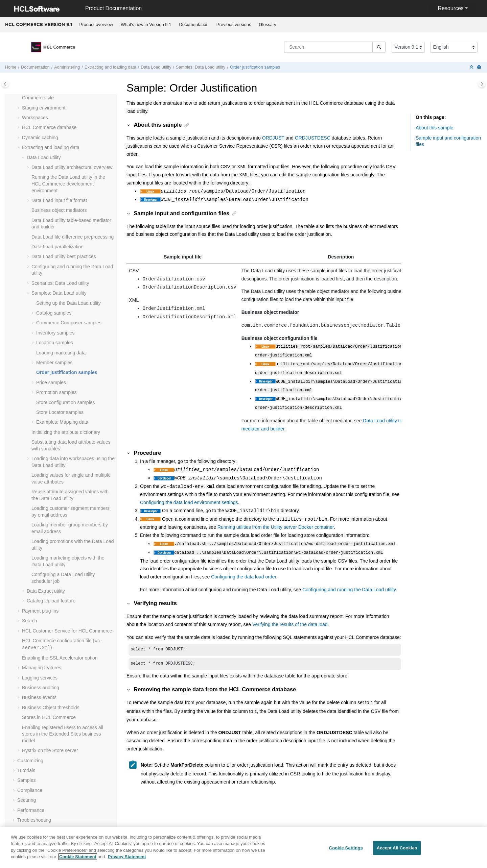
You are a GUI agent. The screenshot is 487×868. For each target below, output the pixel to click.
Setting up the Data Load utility (68, 303)
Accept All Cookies (397, 852)
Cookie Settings (346, 852)
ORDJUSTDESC (313, 138)
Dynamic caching (40, 138)
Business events (39, 697)
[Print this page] (480, 67)
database (49, 127)
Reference (28, 830)
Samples (26, 780)
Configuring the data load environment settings (189, 497)
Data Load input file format (59, 200)
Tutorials (26, 770)
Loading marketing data (61, 353)
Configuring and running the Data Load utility (349, 583)
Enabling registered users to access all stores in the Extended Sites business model (63, 734)
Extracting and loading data (110, 67)
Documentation (194, 24)
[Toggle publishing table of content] (5, 84)
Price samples (51, 382)
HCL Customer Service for (67, 631)
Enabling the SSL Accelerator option (60, 658)
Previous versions (234, 24)
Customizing (30, 761)
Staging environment (44, 108)
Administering (67, 67)
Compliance (30, 790)
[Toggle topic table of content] (482, 84)
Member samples (54, 363)
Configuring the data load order (243, 570)
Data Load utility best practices (64, 256)
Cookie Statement (78, 861)
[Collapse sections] (472, 67)
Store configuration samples (66, 402)
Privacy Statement (127, 861)
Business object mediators (59, 210)
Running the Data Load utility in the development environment (68, 184)
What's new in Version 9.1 (146, 24)
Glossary (267, 24)
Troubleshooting (34, 820)
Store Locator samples (60, 412)
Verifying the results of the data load (290, 618)
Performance (31, 810)
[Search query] (335, 47)
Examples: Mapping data (62, 422)
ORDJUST (273, 138)
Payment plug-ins (40, 611)
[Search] (379, 47)
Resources (450, 8)
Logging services (40, 678)
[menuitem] (96, 25)
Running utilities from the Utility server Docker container (276, 522)
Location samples (55, 343)
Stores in (49, 717)
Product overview (96, 24)
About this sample (434, 128)
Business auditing (41, 688)
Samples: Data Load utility (201, 67)
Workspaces (35, 118)
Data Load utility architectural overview (72, 167)
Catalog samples (54, 313)
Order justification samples (255, 67)
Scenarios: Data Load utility (60, 283)
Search (29, 621)
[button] (19, 108)
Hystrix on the (50, 750)
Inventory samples (55, 333)
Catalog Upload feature (51, 601)
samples (69, 323)
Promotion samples (56, 392)
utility (156, 67)
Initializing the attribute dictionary (66, 432)
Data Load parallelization (57, 247)
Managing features (42, 668)
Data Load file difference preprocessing (73, 237)
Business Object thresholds (51, 708)
